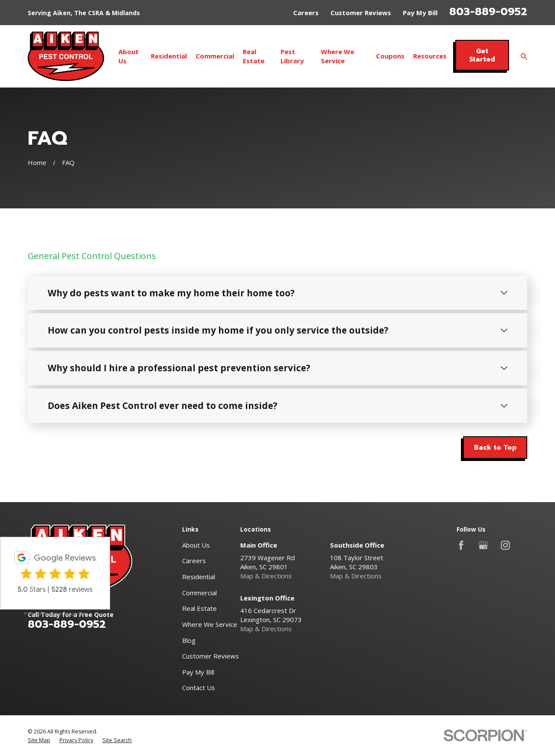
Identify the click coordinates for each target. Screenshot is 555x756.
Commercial (199, 593)
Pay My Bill (420, 13)
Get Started (482, 55)
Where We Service (210, 624)
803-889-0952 (488, 12)
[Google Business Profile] (483, 545)
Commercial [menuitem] (215, 56)
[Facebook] (461, 545)
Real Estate (199, 608)
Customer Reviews (361, 13)
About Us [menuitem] (129, 56)
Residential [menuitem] (169, 56)
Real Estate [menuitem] (254, 56)
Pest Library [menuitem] (292, 56)
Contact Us (199, 688)
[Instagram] (505, 545)
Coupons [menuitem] (390, 56)
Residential (199, 577)
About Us (196, 545)
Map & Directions (266, 576)
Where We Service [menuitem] (338, 56)
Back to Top (495, 448)
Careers (306, 13)
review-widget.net (67, 614)
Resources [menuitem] (430, 56)
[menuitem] (39, 740)
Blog (189, 640)
